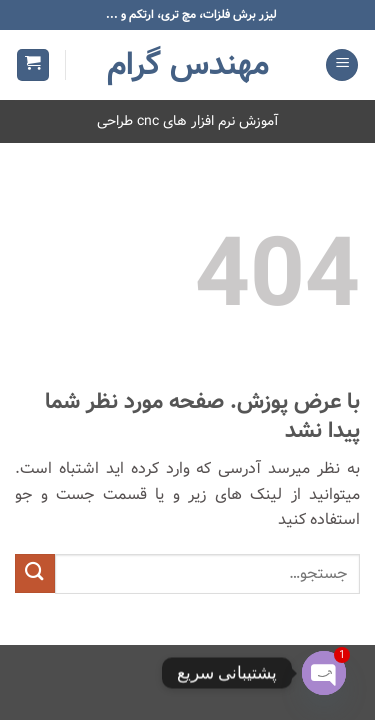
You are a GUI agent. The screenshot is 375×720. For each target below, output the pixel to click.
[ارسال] (35, 573)
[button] (342, 65)
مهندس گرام (188, 65)
